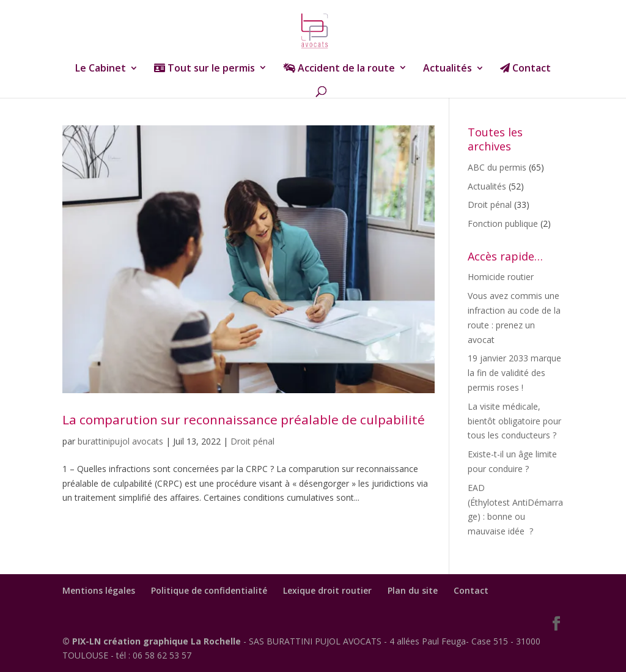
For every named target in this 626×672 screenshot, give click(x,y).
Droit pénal (252, 441)
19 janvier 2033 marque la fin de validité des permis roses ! (514, 373)
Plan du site (413, 590)
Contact (525, 69)
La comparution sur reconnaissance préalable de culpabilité (244, 419)
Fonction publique (503, 223)
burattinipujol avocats (120, 441)
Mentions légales (99, 590)
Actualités (447, 69)
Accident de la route (339, 69)
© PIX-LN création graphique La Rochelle (153, 641)
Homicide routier (501, 277)
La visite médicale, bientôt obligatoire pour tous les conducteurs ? (514, 421)
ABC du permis (497, 167)
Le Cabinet (101, 69)
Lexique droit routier (327, 590)
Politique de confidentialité (209, 590)
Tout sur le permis (204, 69)
